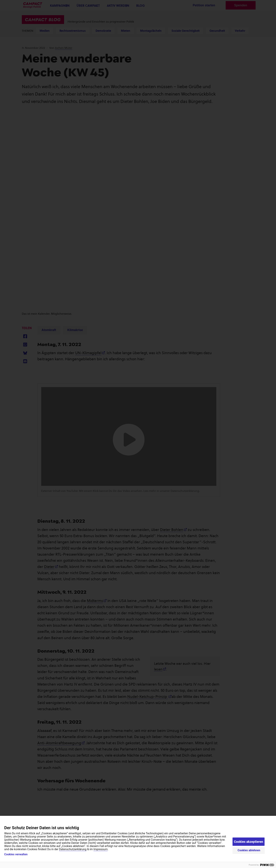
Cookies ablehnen (249, 850)
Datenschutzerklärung (73, 849)
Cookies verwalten (16, 854)
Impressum (101, 849)
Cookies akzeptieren (249, 842)
